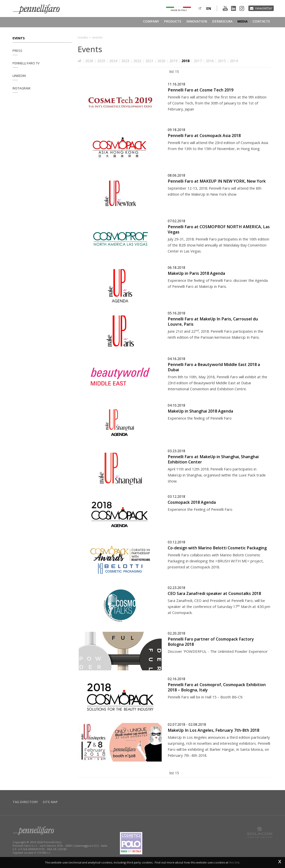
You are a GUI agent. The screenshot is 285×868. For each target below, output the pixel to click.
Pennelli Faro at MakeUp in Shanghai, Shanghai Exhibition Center (213, 459)
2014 (234, 61)
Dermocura (222, 21)
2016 (210, 61)
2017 (198, 61)
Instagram (21, 88)
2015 (222, 61)
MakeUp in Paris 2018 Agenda (196, 273)
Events (19, 38)
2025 (101, 61)
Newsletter (264, 8)
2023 (125, 61)
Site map (50, 802)
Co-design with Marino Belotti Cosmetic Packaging (217, 548)
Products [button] (173, 21)
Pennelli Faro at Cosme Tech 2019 (201, 90)
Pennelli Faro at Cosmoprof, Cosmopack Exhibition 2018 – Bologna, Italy (217, 687)
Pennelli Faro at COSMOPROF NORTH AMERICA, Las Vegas (219, 229)
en (209, 8)
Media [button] (243, 21)
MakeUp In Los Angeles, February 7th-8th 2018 (213, 730)
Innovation (197, 21)
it (200, 8)
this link (234, 862)
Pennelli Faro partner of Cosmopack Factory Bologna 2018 (211, 642)
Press (17, 51)
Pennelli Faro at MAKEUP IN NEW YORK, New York (217, 181)
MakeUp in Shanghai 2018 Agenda (200, 411)
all (79, 61)
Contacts (261, 21)
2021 (149, 61)
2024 (113, 61)
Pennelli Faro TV (26, 63)
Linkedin (19, 76)
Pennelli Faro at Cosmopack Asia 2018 (204, 136)
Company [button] (151, 21)
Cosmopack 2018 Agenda (192, 502)
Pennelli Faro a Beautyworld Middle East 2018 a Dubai (214, 367)
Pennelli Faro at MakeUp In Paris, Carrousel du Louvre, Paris (213, 322)
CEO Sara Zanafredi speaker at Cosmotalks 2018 (214, 593)
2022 (137, 61)
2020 (161, 61)
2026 (89, 61)
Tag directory (25, 802)
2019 (173, 61)
